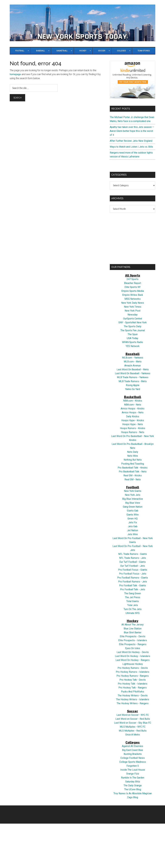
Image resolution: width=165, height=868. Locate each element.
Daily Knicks (133, 416)
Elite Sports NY (133, 287)
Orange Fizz (133, 774)
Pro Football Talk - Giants (133, 586)
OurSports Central (133, 319)
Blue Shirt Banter (133, 632)
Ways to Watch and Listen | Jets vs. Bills (131, 147)
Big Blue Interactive (133, 499)
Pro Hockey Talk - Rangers (133, 688)
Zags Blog (133, 797)
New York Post (133, 311)
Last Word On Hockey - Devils (133, 652)
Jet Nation (133, 530)
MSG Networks (133, 299)
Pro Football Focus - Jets (133, 574)
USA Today (133, 338)
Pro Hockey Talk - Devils (133, 680)
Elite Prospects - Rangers (133, 644)
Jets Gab (133, 526)
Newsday (133, 315)
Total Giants (133, 601)
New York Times (133, 307)
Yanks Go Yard (133, 389)
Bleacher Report (133, 283)
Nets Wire (133, 456)
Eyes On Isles (133, 648)
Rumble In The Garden (133, 778)
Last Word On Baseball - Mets (133, 369)
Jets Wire (133, 534)
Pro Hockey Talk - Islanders (133, 684)
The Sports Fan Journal (133, 330)
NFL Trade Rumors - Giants (133, 554)
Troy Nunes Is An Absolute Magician (133, 793)
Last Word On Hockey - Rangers (133, 660)
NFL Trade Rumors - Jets (133, 558)
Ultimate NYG (133, 613)
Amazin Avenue (133, 366)
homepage (15, 74)
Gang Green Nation (133, 507)
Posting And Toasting (133, 464)
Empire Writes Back (133, 295)
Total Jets (133, 605)
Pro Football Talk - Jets (133, 589)
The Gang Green (133, 593)
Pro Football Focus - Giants (133, 570)
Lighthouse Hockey (133, 664)
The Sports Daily (133, 326)
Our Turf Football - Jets (133, 566)
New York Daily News (133, 303)
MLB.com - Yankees (133, 358)
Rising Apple (133, 385)
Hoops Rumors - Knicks (133, 428)
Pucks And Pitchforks (133, 692)
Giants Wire (133, 515)
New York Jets (133, 495)
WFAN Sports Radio (133, 342)
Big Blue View (133, 503)
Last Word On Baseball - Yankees (133, 373)
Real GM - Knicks (133, 476)
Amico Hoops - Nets (133, 412)
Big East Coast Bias (133, 750)
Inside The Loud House (133, 770)
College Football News (133, 758)
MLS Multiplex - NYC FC (133, 727)
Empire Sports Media (133, 291)
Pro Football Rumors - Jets (133, 582)
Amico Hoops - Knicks (133, 409)
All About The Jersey (133, 625)
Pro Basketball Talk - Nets (133, 472)
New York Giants (133, 491)
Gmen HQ (133, 519)
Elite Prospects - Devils (133, 636)
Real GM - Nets (133, 479)
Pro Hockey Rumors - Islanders (133, 672)
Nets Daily (133, 452)
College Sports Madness (133, 762)
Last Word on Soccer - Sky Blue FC (133, 723)
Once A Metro (133, 735)
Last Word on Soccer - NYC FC (133, 715)
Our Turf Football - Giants (133, 562)
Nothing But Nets (133, 460)
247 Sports (133, 279)
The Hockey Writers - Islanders (133, 699)
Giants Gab (133, 511)
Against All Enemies (133, 746)
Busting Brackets (133, 754)
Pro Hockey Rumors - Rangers (133, 676)
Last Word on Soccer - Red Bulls (133, 719)
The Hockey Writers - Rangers (133, 703)
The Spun (133, 334)
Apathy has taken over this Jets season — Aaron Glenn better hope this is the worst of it (132, 131)
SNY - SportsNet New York (133, 322)
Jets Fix (133, 522)
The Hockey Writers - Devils (133, 696)
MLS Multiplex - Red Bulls (133, 731)
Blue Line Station (133, 629)
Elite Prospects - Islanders (133, 640)
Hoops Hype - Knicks (133, 420)
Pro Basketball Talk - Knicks (133, 468)
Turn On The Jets (133, 609)
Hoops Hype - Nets (133, 424)
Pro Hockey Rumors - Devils (133, 668)
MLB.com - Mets (133, 362)
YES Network (133, 346)
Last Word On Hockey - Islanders (133, 656)
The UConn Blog (133, 789)
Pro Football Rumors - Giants (133, 578)
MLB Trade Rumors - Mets (133, 381)
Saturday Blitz (133, 782)
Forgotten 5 (133, 766)
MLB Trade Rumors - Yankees (133, 377)
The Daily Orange (133, 786)
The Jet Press (133, 597)
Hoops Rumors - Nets (133, 432)
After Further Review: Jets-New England (131, 141)
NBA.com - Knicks (133, 401)
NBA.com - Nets (133, 405)
